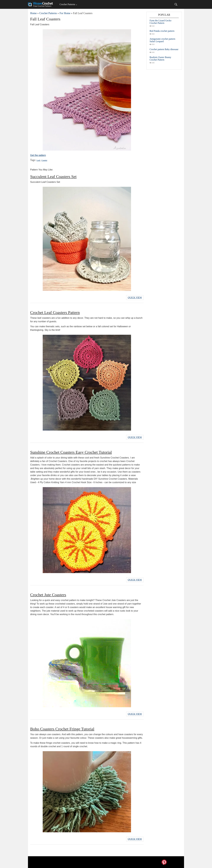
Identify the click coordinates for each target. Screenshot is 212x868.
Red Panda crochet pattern (162, 31)
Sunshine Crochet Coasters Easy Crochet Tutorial (71, 452)
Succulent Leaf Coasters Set (53, 177)
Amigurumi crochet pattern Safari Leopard (162, 40)
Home (33, 13)
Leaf (38, 160)
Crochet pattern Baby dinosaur (164, 49)
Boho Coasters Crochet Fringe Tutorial (62, 729)
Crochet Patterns (67, 4)
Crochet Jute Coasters (48, 595)
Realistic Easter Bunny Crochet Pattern (160, 58)
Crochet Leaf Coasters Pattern (55, 312)
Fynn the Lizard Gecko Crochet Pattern (160, 22)
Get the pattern (38, 155)
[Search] (176, 4)
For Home (65, 13)
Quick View (135, 297)
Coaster (44, 160)
